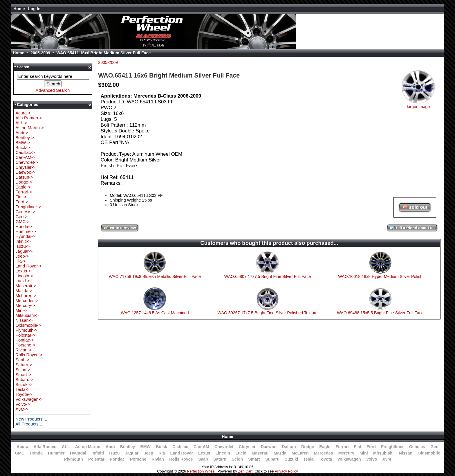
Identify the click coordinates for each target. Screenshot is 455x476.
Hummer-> (26, 231)
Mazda (280, 453)
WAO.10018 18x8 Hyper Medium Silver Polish (380, 276)
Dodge (308, 447)
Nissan (406, 453)
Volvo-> (23, 404)
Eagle (325, 447)
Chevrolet (224, 447)
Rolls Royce (181, 459)
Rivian (158, 459)
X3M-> (22, 409)
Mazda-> (24, 291)
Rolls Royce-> (29, 355)
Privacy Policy (286, 471)
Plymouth (74, 459)
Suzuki (291, 459)
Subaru (272, 459)
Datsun (289, 447)
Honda (36, 453)
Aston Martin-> (30, 128)
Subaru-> (24, 379)
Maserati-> (26, 286)
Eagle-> (23, 187)
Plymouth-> (26, 330)
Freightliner (392, 447)
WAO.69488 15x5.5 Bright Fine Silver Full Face (380, 313)
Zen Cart (245, 471)
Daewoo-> (25, 172)
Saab (203, 459)
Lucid (241, 453)
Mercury (346, 453)
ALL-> (21, 123)
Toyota (326, 459)
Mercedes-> (27, 300)
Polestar (96, 459)
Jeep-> (22, 256)
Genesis (417, 447)
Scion (237, 459)
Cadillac (180, 447)
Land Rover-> (29, 266)
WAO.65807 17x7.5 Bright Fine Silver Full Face (268, 276)
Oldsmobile (429, 453)
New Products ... (31, 419)
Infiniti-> (23, 241)
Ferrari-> (24, 192)
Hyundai (78, 453)
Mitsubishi (383, 453)
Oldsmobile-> (28, 325)
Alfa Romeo (45, 447)
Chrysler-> (25, 167)
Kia (162, 453)
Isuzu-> (22, 246)
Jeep (149, 453)
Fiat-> (21, 197)
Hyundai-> (25, 236)
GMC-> (22, 221)
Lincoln (223, 453)
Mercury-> (25, 305)
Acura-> (23, 113)
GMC (20, 453)
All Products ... (29, 424)
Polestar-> (25, 335)
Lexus (204, 453)
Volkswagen (349, 459)
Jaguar (132, 453)
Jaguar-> (24, 251)
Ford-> (22, 202)
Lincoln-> (24, 276)
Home (19, 9)
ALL (66, 447)
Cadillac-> (25, 152)
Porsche (138, 459)
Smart (254, 459)
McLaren (300, 453)
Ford (371, 447)
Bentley (128, 447)
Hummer (56, 453)
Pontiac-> (25, 340)
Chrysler (247, 447)
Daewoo (269, 447)
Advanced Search (53, 90)
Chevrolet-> (27, 162)
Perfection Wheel (201, 471)
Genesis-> (25, 212)
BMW (145, 447)
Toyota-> (24, 394)
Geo (434, 447)
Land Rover (182, 453)
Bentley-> (25, 138)
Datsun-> (24, 177)
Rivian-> (23, 350)
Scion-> (23, 370)
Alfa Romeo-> (29, 118)
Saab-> (22, 360)
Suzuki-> (24, 384)
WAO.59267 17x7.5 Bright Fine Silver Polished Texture (268, 313)
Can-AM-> (25, 157)
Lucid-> (22, 281)
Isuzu (114, 453)
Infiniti (98, 453)
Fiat (358, 447)
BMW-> (23, 142)
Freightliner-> (28, 207)
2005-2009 (40, 53)
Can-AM (201, 447)
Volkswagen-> (29, 399)
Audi (110, 447)
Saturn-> (24, 365)
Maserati (260, 453)
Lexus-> (23, 271)
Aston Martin (88, 447)
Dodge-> (24, 182)
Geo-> (21, 217)
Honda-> (24, 226)
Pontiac (117, 459)
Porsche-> (25, 345)
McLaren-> (26, 296)
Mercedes (324, 453)
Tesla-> (22, 389)
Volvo (372, 459)
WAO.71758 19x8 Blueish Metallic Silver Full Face (155, 276)
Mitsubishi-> (27, 315)
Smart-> (23, 374)
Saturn (220, 459)
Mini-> (21, 310)
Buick (161, 447)
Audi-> (22, 133)
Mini (364, 453)
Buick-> (23, 147)
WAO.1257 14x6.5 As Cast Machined (155, 313)
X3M (387, 459)
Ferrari (342, 447)
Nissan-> (24, 320)
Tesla (308, 459)
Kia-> (20, 261)
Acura (22, 447)
